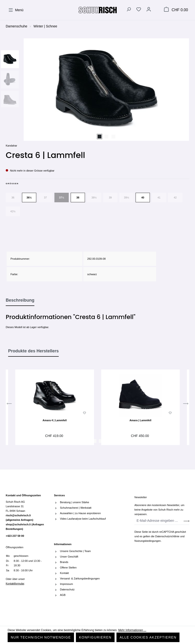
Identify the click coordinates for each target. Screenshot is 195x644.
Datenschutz (67, 589)
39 (110, 198)
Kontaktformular (15, 583)
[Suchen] (129, 10)
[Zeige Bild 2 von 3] (106, 137)
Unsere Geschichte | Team (75, 551)
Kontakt (64, 573)
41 (159, 198)
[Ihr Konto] (149, 10)
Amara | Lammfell (140, 420)
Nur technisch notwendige (41, 637)
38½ (94, 198)
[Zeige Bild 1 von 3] (100, 137)
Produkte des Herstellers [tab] (33, 351)
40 (143, 198)
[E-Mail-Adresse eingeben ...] (159, 521)
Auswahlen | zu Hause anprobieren (80, 513)
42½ (13, 211)
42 (175, 198)
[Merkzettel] (139, 10)
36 (13, 198)
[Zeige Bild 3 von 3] (113, 137)
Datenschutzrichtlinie (167, 536)
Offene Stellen (68, 568)
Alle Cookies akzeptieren (148, 637)
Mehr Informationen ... (132, 630)
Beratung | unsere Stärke (74, 502)
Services (59, 495)
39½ (126, 198)
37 (45, 198)
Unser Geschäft (69, 557)
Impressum (66, 584)
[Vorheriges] (9, 405)
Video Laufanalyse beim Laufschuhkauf (83, 519)
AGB (63, 595)
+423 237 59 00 (15, 536)
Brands (64, 562)
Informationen (63, 544)
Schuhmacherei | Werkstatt (76, 508)
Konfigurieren (95, 637)
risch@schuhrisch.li (19, 518)
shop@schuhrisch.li (25, 527)
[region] (97, 90)
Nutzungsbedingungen (148, 541)
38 (78, 198)
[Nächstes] (186, 405)
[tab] (20, 300)
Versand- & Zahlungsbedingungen (80, 578)
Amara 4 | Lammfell (55, 420)
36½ (29, 198)
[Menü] (16, 10)
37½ (61, 198)
